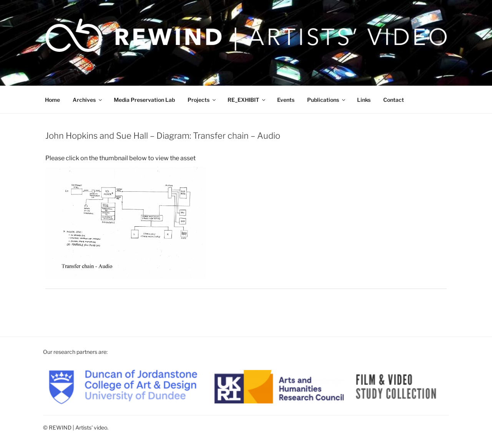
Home (52, 100)
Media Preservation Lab (144, 100)
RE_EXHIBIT (247, 100)
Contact (394, 100)
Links (364, 100)
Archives (88, 100)
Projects (202, 100)
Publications (327, 100)
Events (286, 100)
